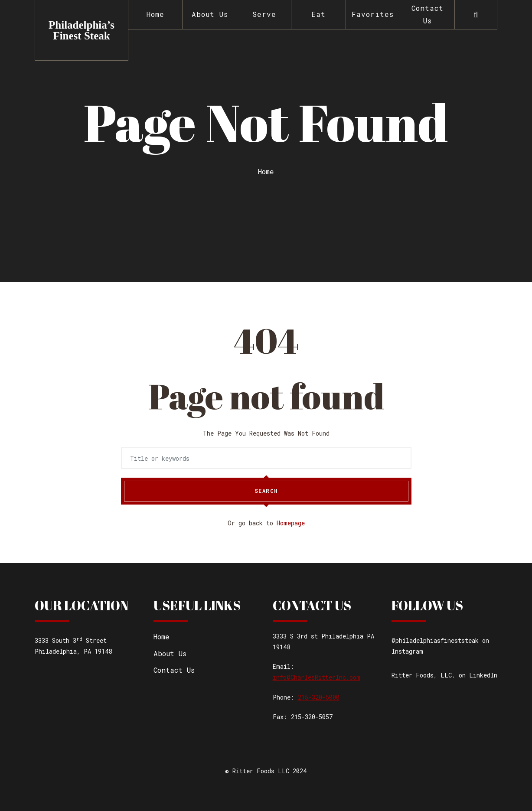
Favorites (373, 14)
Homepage (291, 523)
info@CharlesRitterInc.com (317, 677)
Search (266, 491)
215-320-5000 (319, 697)
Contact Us (428, 14)
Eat (318, 14)
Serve (264, 14)
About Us (210, 14)
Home (155, 14)
